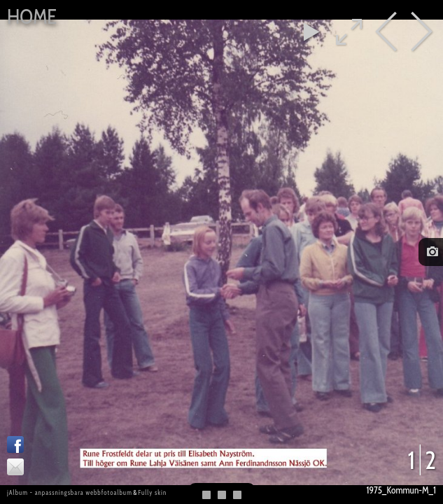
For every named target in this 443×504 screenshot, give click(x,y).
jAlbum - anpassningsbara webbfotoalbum (70, 492)
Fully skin (152, 492)
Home (32, 16)
